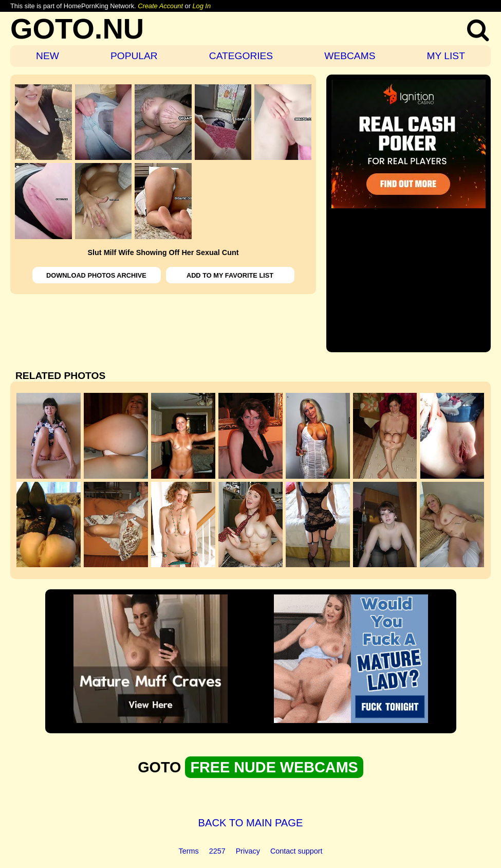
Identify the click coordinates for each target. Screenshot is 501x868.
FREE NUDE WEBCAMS (274, 767)
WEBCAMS (350, 56)
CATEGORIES (241, 56)
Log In (201, 6)
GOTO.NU (77, 29)
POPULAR (134, 56)
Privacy (248, 851)
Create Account (160, 6)
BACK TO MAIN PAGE (251, 823)
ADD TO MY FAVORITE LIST (230, 275)
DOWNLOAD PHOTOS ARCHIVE (96, 275)
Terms (189, 851)
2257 (217, 851)
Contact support (296, 851)
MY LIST (446, 56)
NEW (48, 56)
